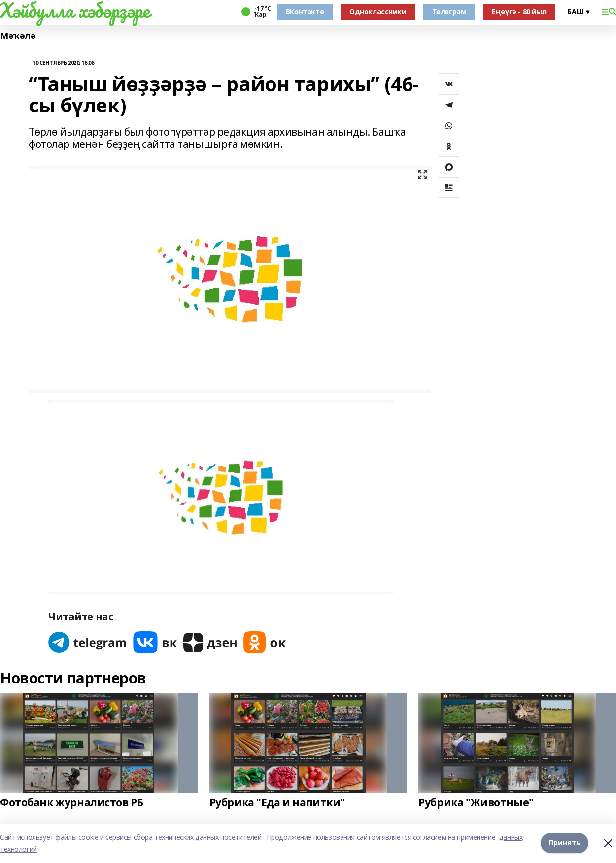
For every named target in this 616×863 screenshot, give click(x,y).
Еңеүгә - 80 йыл (519, 12)
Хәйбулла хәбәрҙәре (75, 10)
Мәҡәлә (18, 36)
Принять (565, 843)
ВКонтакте (305, 12)
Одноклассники (378, 12)
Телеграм (449, 12)
